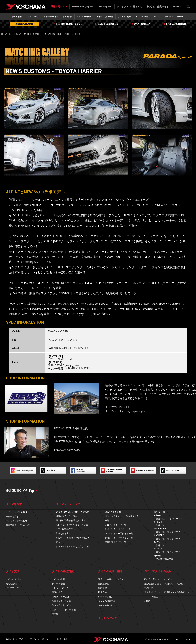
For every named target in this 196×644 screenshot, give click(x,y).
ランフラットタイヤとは (64, 605)
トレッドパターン (61, 588)
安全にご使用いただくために (112, 579)
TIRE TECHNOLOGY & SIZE (68, 24)
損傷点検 (102, 592)
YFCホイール (105, 7)
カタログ (157, 17)
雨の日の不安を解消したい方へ (71, 521)
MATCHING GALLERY (107, 24)
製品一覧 (160, 519)
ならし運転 (11, 584)
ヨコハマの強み (142, 17)
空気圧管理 (104, 584)
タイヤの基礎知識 (84, 17)
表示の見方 (57, 592)
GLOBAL (178, 7)
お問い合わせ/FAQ (15, 639)
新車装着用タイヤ (51, 17)
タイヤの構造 (58, 584)
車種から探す (12, 517)
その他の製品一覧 (165, 559)
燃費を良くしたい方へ (66, 516)
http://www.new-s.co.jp (117, 407)
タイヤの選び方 (13, 579)
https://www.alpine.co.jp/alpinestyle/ (125, 411)
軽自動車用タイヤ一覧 (116, 542)
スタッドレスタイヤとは (64, 610)
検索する (188, 7)
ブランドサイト (175, 519)
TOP (2, 34)
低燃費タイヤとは (61, 597)
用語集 (55, 614)
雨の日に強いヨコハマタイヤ (158, 579)
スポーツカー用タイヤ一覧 (118, 529)
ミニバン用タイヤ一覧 (116, 525)
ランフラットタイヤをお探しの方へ (73, 547)
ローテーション (106, 597)
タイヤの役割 (58, 579)
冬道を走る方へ (63, 534)
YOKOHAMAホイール (83, 7)
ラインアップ (33, 17)
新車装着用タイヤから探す (19, 525)
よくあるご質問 (124, 17)
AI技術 (147, 601)
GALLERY (14, 34)
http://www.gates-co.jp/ (67, 450)
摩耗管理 (102, 588)
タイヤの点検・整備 (105, 17)
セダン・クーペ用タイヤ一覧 (119, 538)
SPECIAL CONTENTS (175, 24)
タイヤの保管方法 (107, 601)
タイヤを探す (18, 17)
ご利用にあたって (64, 639)
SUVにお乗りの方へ (65, 529)
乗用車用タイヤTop (20, 491)
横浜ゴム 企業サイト (158, 7)
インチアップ (12, 588)
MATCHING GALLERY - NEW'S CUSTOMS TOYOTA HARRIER (51, 34)
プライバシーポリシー (39, 639)
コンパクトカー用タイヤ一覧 (119, 534)
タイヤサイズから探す (17, 512)
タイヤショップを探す (174, 17)
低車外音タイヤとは (62, 601)
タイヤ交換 (68, 17)
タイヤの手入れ (106, 605)
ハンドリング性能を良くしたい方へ (73, 525)
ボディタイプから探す (17, 521)
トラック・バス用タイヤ (130, 7)
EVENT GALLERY (141, 24)
